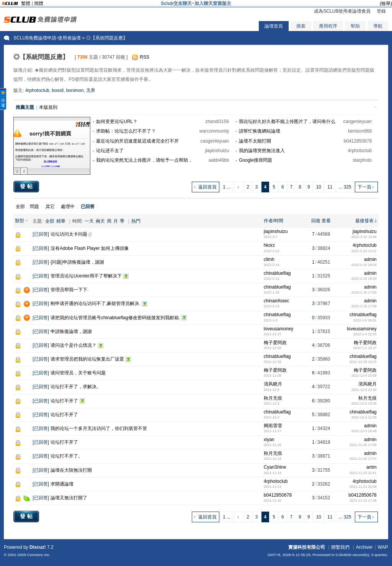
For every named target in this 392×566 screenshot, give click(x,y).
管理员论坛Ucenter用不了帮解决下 (86, 276)
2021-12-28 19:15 (363, 362)
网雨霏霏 (273, 426)
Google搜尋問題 (256, 160)
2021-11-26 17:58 (363, 445)
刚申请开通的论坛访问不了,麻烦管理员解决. (96, 304)
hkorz (269, 245)
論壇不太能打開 (255, 141)
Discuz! (38, 547)
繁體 (26, 3)
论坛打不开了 (64, 401)
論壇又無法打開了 (69, 498)
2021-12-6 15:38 (364, 404)
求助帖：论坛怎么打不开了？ (126, 131)
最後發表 (364, 221)
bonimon (75, 90)
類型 (20, 221)
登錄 (381, 11)
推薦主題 (25, 107)
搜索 (301, 26)
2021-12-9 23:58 (364, 376)
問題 (34, 207)
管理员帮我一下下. (69, 290)
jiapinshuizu (217, 151)
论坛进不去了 (110, 151)
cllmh (269, 259)
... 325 (345, 187)
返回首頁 (207, 187)
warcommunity (214, 131)
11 (330, 187)
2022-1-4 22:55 (365, 334)
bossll (58, 90)
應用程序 (328, 26)
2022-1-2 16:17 (365, 348)
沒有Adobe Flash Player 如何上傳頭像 (90, 248)
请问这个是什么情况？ (73, 345)
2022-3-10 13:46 (364, 237)
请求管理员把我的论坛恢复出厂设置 (87, 359)
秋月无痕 (273, 398)
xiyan (269, 440)
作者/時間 (274, 221)
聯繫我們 (340, 547)
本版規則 (48, 107)
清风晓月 (273, 384)
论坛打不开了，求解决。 (76, 387)
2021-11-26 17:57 (363, 459)
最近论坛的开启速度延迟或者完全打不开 (137, 141)
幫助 (355, 26)
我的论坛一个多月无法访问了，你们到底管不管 (99, 428)
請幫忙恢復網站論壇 (260, 131)
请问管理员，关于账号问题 (78, 373)
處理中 (68, 207)
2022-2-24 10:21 (364, 251)
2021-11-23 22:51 (363, 473)
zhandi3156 (217, 121)
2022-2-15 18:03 (364, 279)
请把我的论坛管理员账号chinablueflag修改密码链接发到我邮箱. (115, 318)
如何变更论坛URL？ (117, 121)
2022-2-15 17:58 (364, 306)
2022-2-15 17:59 (364, 292)
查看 (326, 221)
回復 (316, 221)
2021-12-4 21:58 (364, 417)
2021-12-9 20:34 (364, 390)
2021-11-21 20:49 (363, 487)
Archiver (364, 547)
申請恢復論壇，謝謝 (71, 331)
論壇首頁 (274, 26)
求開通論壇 (62, 484)
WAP (383, 547)
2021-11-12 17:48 (363, 500)
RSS (145, 57)
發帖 (27, 186)
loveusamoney (278, 329)
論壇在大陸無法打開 (71, 470)
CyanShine (275, 467)
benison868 (360, 131)
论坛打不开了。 (67, 456)
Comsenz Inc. (39, 555)
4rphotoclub (37, 90)
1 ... (227, 187)
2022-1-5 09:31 (365, 320)
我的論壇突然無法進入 (262, 151)
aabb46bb (219, 160)
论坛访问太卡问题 (69, 234)
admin (370, 259)
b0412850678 (358, 141)
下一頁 (364, 187)
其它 (50, 207)
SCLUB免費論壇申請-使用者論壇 (47, 38)
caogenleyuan (357, 121)
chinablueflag (277, 273)
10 (319, 187)
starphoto (362, 160)
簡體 (39, 3)
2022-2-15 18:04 (364, 265)
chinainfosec (277, 301)
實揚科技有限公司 (307, 547)
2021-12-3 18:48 (364, 431)
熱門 (136, 221)
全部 (20, 207)
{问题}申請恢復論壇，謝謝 (77, 262)
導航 (378, 26)
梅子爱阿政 (275, 343)
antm (372, 467)
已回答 (41, 234)
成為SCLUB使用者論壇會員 (342, 11)
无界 (91, 90)
